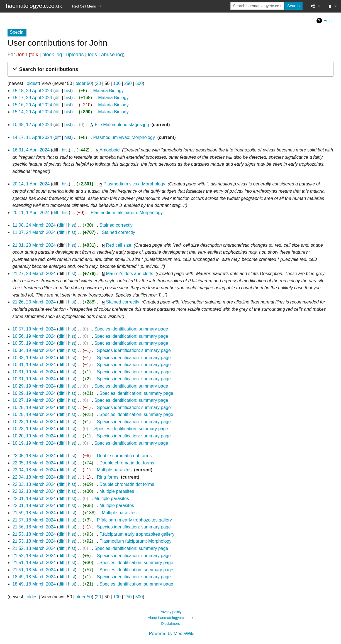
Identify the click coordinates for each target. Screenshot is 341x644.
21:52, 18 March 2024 (34, 548)
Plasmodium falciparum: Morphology (127, 213)
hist (68, 91)
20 (99, 83)
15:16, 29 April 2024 (32, 105)
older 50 (84, 83)
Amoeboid (109, 150)
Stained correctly (116, 225)
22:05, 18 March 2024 (34, 456)
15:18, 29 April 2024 (32, 91)
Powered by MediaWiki (172, 634)
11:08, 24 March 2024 (34, 225)
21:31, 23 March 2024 (34, 245)
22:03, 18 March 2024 (34, 484)
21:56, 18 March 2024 (34, 527)
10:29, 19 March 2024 (34, 386)
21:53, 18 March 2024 (34, 534)
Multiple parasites (114, 470)
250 (128, 83)
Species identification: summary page (131, 329)
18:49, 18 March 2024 (34, 577)
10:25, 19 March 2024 (34, 407)
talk (34, 55)
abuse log (112, 55)
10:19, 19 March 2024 (34, 443)
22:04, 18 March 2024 (34, 470)
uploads (75, 55)
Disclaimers (171, 624)
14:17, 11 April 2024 (32, 137)
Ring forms (108, 477)
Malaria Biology (108, 91)
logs (92, 55)
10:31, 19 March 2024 (34, 365)
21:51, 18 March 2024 (34, 563)
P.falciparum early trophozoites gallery (134, 520)
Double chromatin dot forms (124, 456)
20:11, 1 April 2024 (31, 213)
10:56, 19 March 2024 (34, 336)
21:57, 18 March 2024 (34, 520)
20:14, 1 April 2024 (31, 184)
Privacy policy (170, 612)
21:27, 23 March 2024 (34, 274)
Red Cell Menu (84, 6)
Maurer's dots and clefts (129, 274)
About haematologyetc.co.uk (170, 618)
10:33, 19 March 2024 (34, 358)
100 (117, 83)
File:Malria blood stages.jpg (122, 125)
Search (293, 6)
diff (58, 91)
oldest (33, 83)
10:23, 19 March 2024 (34, 422)
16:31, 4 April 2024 (31, 150)
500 (139, 83)
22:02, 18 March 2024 (34, 491)
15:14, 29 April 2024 (32, 112)
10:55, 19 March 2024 (34, 343)
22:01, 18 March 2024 (34, 499)
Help (327, 21)
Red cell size (119, 245)
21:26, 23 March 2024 (34, 302)
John (22, 55)
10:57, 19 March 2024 (34, 329)
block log (52, 55)
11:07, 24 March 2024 (34, 232)
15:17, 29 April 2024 (32, 98)
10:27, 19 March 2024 (34, 400)
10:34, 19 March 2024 (34, 350)
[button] (170, 69)
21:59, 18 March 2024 (34, 513)
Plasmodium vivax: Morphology (124, 137)
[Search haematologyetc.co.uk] (257, 6)
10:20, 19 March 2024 (34, 436)
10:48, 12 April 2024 (32, 125)
